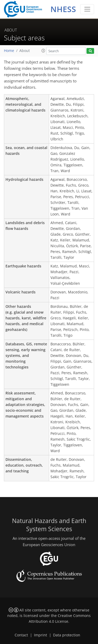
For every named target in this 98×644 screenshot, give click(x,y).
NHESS (63, 9)
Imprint (41, 635)
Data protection (67, 635)
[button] (43, 51)
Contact (21, 635)
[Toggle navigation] (87, 9)
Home (9, 51)
